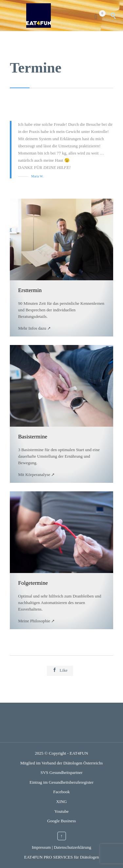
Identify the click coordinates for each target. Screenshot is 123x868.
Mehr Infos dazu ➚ (34, 328)
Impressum (41, 847)
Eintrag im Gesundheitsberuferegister (61, 782)
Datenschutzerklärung (72, 847)
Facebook (61, 792)
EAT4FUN (79, 753)
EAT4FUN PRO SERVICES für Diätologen (62, 857)
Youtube (61, 811)
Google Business (62, 821)
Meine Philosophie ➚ (36, 621)
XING (61, 802)
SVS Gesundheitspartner (61, 772)
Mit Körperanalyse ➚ (36, 475)
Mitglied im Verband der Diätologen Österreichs (61, 763)
